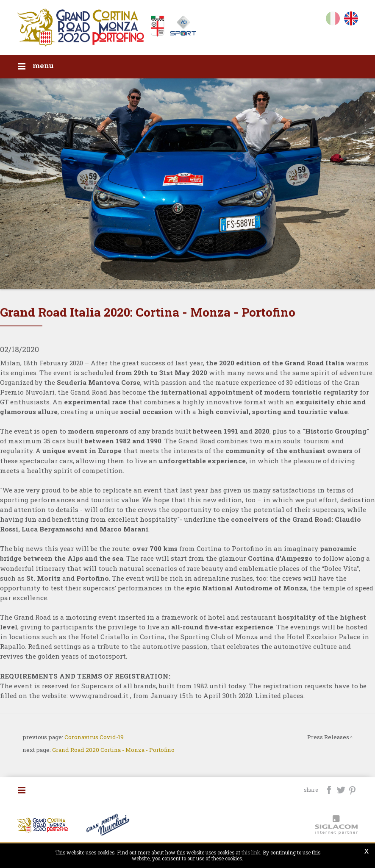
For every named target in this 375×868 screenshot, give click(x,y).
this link (251, 853)
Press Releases (328, 737)
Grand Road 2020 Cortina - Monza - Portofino (113, 750)
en (351, 20)
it (333, 20)
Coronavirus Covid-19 (94, 737)
